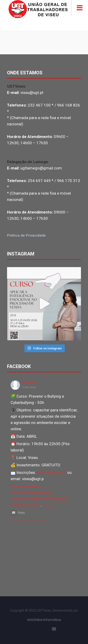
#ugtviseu (59, 499)
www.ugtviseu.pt (52, 472)
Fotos (18, 513)
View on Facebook (22, 521)
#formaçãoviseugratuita (32, 492)
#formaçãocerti (25, 505)
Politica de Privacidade (26, 235)
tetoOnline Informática (44, 620)
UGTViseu (30, 383)
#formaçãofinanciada (30, 499)
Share (42, 521)
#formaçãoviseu (25, 486)
